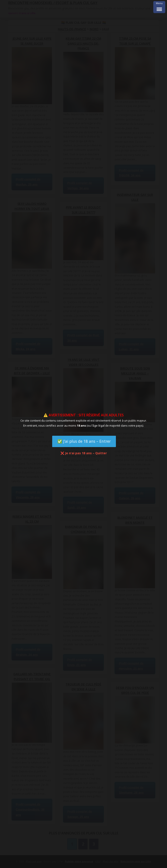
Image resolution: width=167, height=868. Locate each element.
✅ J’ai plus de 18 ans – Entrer (84, 441)
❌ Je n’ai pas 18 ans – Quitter (84, 453)
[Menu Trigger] (159, 7)
